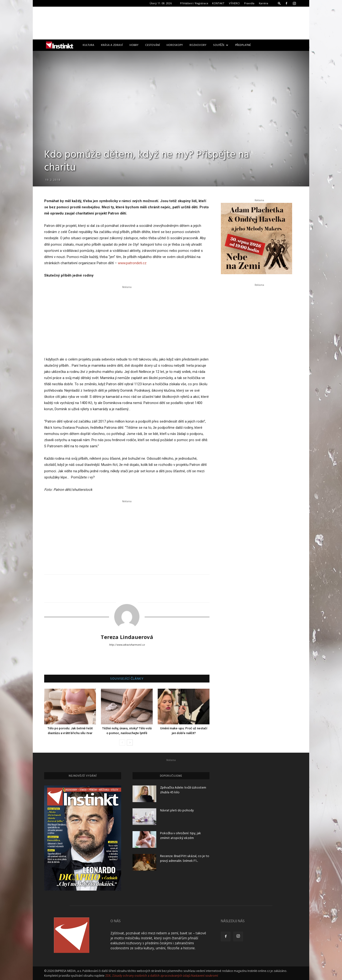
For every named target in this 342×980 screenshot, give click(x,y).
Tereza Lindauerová (127, 637)
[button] (279, 3)
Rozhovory (198, 45)
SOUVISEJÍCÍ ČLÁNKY (127, 679)
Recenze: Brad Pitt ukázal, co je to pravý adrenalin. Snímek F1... (185, 859)
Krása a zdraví (112, 45)
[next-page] (130, 743)
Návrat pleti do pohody (177, 811)
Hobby (134, 45)
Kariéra (264, 3)
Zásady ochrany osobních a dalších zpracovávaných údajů (151, 976)
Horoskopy (175, 45)
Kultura (88, 45)
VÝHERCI (234, 3)
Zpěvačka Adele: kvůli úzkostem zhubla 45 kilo (183, 790)
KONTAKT (218, 3)
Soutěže (221, 45)
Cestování (152, 45)
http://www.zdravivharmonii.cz (127, 645)
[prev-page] (122, 743)
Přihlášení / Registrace (194, 3)
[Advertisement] (171, 23)
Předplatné (243, 45)
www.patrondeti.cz (132, 263)
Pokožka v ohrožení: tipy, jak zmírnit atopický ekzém (180, 836)
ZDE (108, 976)
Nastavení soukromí (205, 976)
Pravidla (249, 3)
